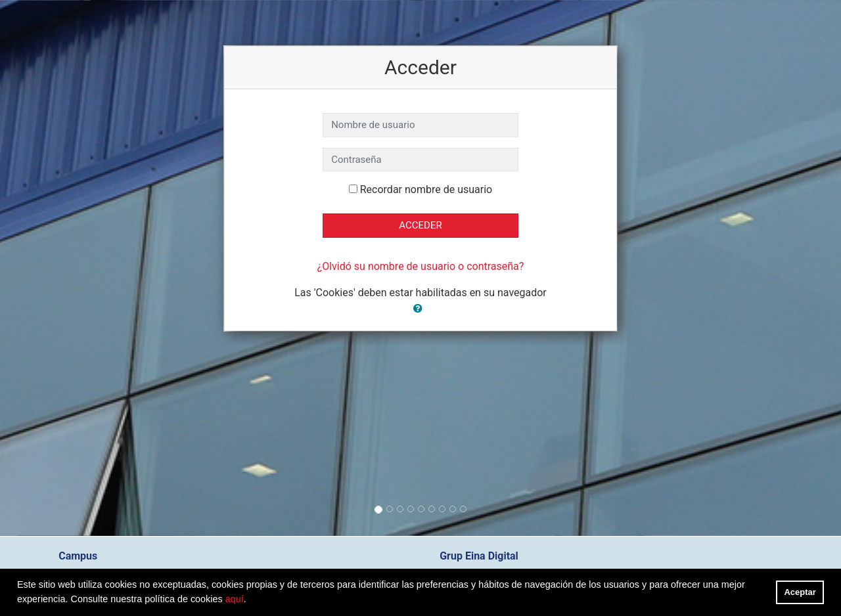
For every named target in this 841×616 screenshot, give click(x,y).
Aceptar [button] (800, 592)
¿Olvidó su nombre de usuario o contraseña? (421, 266)
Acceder (420, 225)
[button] (420, 309)
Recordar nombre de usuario (426, 189)
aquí (235, 599)
